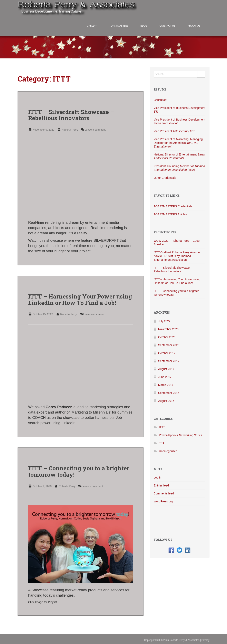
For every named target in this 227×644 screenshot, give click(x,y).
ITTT (162, 427)
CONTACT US (167, 26)
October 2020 (167, 337)
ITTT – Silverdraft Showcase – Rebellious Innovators (71, 115)
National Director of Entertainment (179, 156)
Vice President (174, 131)
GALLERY (92, 26)
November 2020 (168, 329)
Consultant (161, 100)
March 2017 (166, 385)
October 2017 (167, 353)
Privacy (205, 640)
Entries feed (161, 485)
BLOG (144, 26)
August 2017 (166, 369)
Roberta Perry (70, 130)
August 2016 (166, 401)
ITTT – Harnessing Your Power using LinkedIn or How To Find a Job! (80, 300)
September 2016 (169, 393)
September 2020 (169, 345)
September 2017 (169, 361)
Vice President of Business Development (180, 110)
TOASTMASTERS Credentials (173, 206)
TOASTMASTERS (119, 26)
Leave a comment (95, 130)
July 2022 (164, 321)
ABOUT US (194, 26)
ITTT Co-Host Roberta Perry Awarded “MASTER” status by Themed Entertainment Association (178, 256)
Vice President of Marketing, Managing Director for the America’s (178, 143)
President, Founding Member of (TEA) (179, 168)
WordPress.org (163, 501)
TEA (162, 443)
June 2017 (165, 377)
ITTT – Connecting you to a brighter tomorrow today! (79, 471)
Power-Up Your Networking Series (181, 435)
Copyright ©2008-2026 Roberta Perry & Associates (172, 640)
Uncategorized (168, 451)
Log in (158, 477)
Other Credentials (165, 178)
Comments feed (164, 493)
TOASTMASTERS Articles (170, 214)
